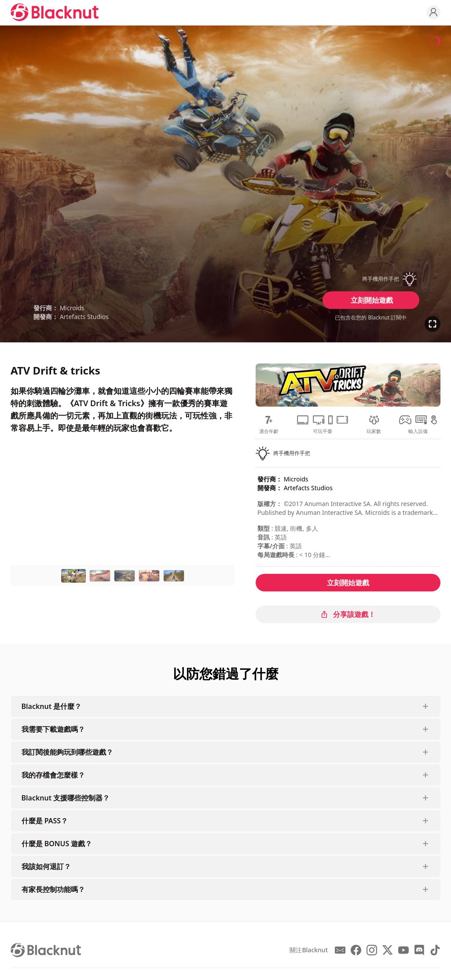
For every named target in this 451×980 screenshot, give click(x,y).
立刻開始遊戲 (372, 300)
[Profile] (433, 12)
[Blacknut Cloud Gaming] (55, 12)
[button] (371, 279)
